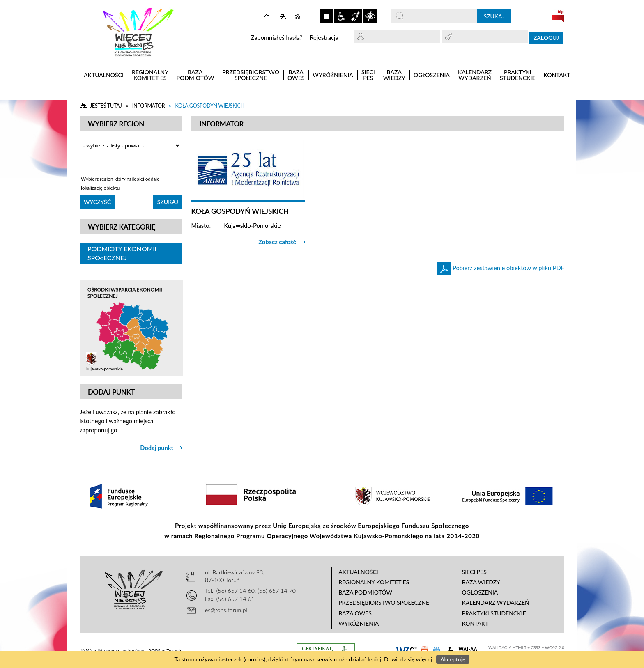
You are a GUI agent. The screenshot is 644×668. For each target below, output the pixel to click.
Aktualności (358, 572)
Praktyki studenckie (494, 613)
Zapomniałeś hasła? (276, 38)
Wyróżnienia (359, 623)
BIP (558, 16)
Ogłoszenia (480, 592)
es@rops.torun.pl (226, 610)
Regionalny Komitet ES (374, 582)
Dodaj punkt (157, 448)
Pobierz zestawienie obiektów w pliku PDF (508, 268)
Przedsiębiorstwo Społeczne (384, 603)
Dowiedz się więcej (408, 659)
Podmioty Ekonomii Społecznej (122, 253)
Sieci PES (474, 572)
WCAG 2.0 (555, 647)
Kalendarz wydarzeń (496, 603)
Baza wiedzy (481, 582)
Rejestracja (324, 38)
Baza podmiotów (365, 592)
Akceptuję (453, 659)
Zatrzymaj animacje (327, 16)
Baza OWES (355, 613)
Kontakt (475, 623)
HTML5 (520, 647)
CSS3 (536, 647)
